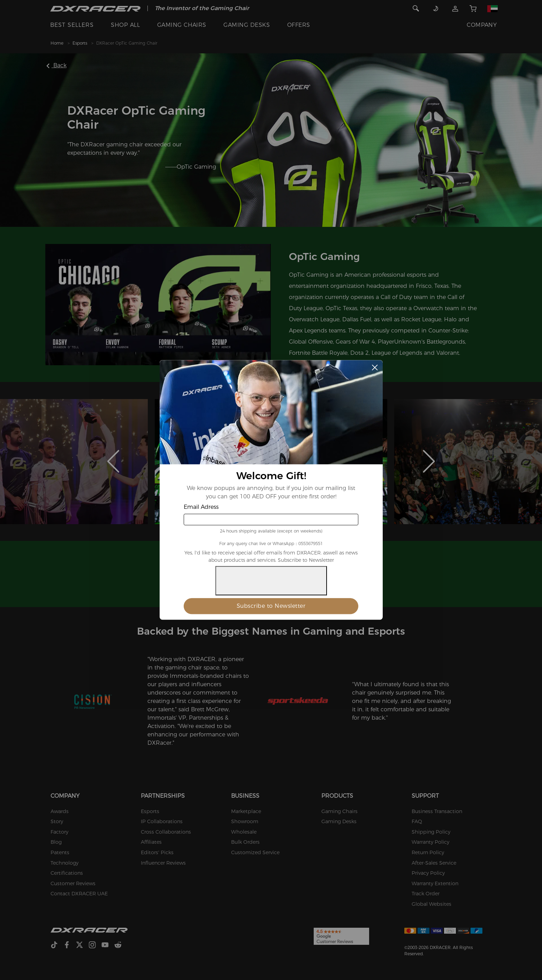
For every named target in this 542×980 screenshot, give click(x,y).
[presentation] (271, 581)
